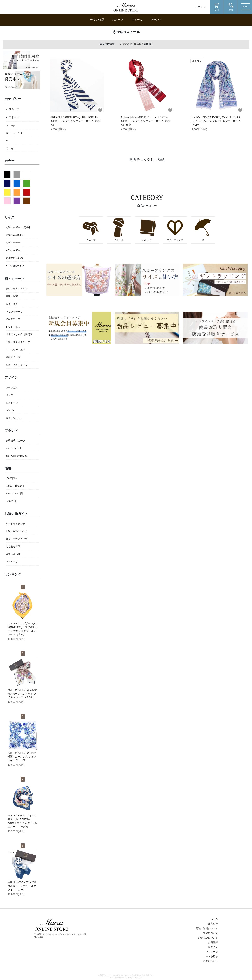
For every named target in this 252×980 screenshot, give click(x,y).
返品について (211, 933)
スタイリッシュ (14, 418)
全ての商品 (97, 20)
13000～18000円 (15, 486)
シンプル (10, 410)
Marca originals (14, 448)
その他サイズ (17, 266)
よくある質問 (13, 546)
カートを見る (211, 956)
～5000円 (11, 501)
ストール (137, 20)
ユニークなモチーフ (17, 365)
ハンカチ (10, 125)
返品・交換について (17, 539)
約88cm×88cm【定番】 (18, 227)
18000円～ (11, 478)
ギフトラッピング (15, 524)
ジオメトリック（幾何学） (20, 334)
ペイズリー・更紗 (15, 350)
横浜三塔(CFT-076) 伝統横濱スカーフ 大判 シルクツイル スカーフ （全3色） (22, 694)
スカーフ (118, 20)
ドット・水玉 (13, 327)
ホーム (214, 919)
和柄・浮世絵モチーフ (18, 342)
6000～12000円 (14, 493)
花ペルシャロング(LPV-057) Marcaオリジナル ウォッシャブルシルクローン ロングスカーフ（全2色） (216, 121)
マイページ (12, 562)
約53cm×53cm (14, 250)
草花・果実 (12, 296)
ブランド (156, 20)
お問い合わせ (13, 554)
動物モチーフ (13, 357)
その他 (9, 148)
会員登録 (213, 942)
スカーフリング (14, 133)
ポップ (9, 395)
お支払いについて (208, 938)
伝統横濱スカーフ (15, 441)
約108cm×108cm (15, 235)
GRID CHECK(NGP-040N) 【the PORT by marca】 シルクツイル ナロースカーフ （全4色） (75, 121)
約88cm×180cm (14, 258)
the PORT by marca (16, 456)
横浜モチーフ (13, 319)
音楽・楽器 (12, 304)
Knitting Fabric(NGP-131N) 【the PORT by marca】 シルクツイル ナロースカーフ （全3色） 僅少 (145, 121)
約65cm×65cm (14, 243)
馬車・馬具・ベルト (17, 289)
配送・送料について (17, 531)
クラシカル (12, 388)
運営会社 (213, 924)
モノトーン (12, 403)
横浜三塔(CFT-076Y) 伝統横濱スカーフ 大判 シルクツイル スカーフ (22, 757)
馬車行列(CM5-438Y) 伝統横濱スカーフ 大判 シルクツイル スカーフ (22, 886)
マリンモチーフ (14, 312)
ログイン (200, 7)
